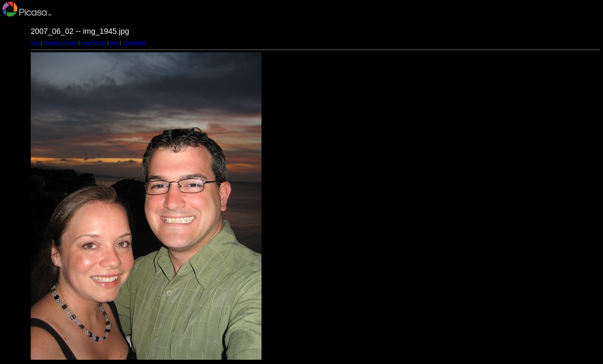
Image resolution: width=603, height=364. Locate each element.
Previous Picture (60, 43)
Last (114, 43)
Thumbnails (134, 43)
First (35, 43)
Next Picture (93, 43)
